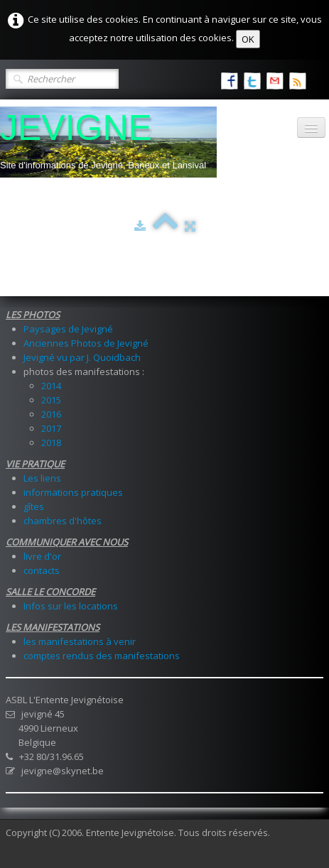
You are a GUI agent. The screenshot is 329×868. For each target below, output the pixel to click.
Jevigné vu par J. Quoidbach (82, 357)
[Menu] (311, 128)
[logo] (108, 142)
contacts (42, 570)
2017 (51, 428)
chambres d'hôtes (63, 521)
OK (248, 39)
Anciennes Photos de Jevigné (86, 343)
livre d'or (42, 556)
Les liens (42, 478)
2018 (51, 443)
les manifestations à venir (80, 641)
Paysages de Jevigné (68, 329)
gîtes (34, 506)
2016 (51, 414)
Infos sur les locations (71, 606)
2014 (51, 386)
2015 (51, 400)
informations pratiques (73, 492)
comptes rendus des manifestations (102, 656)
